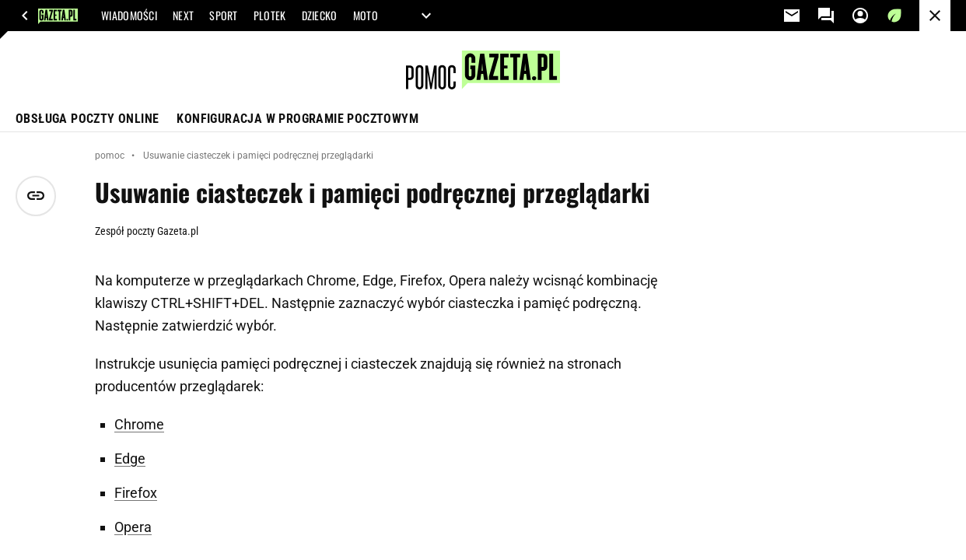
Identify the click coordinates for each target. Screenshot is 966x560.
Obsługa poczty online (87, 119)
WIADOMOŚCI (129, 16)
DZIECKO (320, 16)
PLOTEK (270, 16)
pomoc (110, 156)
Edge (130, 458)
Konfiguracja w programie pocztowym (297, 119)
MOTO (366, 16)
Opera (133, 527)
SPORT (224, 16)
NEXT (183, 16)
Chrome (139, 424)
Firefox (136, 493)
